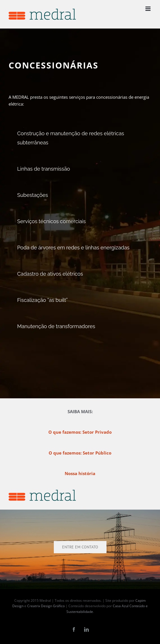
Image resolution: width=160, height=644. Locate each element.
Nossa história (80, 473)
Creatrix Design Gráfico (46, 606)
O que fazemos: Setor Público (80, 453)
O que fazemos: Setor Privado (80, 432)
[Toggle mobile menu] (148, 9)
